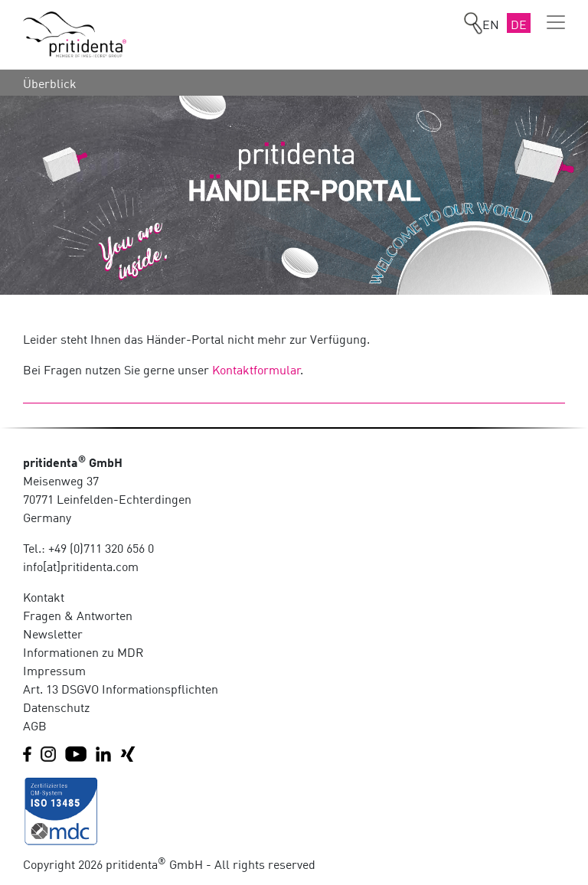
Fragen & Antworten (78, 615)
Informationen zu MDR (83, 652)
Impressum (54, 670)
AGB (35, 725)
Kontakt (44, 596)
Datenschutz (56, 707)
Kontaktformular (256, 369)
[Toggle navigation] (556, 22)
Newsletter (53, 633)
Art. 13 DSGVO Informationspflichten (121, 688)
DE (519, 24)
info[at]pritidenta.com (81, 566)
